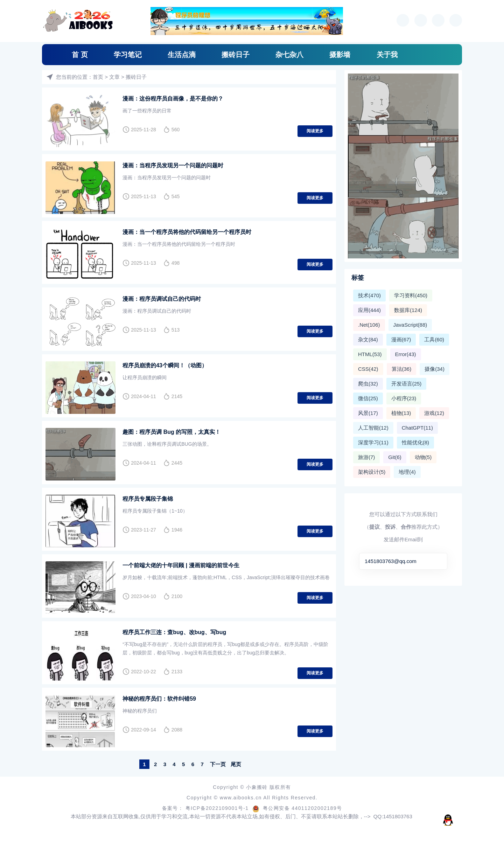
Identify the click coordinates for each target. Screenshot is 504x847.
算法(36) (402, 369)
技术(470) (369, 295)
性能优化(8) (415, 442)
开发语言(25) (407, 384)
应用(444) (369, 310)
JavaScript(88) (410, 325)
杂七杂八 (289, 55)
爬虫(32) (368, 384)
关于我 (387, 55)
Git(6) (395, 457)
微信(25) (368, 398)
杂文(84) (368, 339)
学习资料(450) (411, 295)
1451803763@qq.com (391, 561)
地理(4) (407, 472)
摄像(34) (435, 369)
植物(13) (401, 413)
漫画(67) (401, 339)
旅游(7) (366, 457)
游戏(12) (434, 413)
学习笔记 (128, 55)
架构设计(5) (372, 472)
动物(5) (423, 457)
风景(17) (368, 413)
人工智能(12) (373, 428)
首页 (98, 77)
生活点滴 (182, 55)
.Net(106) (369, 325)
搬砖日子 (236, 55)
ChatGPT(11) (417, 428)
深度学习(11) (373, 442)
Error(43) (406, 354)
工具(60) (434, 339)
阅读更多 (315, 131)
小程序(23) (404, 398)
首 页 (80, 55)
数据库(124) (408, 310)
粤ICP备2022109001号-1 (218, 807)
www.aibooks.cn (242, 796)
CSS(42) (368, 369)
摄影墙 (340, 55)
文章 (114, 77)
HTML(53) (370, 354)
